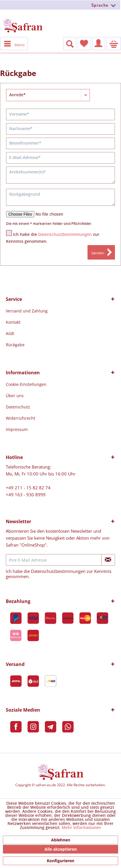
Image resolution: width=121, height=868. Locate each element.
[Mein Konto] (99, 44)
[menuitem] (60, 5)
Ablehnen (61, 840)
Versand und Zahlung (27, 311)
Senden (98, 253)
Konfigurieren (60, 861)
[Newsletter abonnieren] (108, 560)
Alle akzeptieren (61, 849)
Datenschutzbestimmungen (65, 235)
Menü (14, 43)
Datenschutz (18, 407)
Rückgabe (15, 345)
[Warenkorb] (114, 44)
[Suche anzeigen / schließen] (70, 44)
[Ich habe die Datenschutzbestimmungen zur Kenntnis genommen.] (9, 233)
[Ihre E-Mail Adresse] (54, 560)
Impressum (17, 429)
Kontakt (13, 322)
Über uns (15, 396)
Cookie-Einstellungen (26, 384)
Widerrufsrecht (21, 418)
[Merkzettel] (84, 44)
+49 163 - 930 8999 (26, 495)
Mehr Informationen (81, 828)
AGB (10, 333)
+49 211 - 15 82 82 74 (28, 488)
